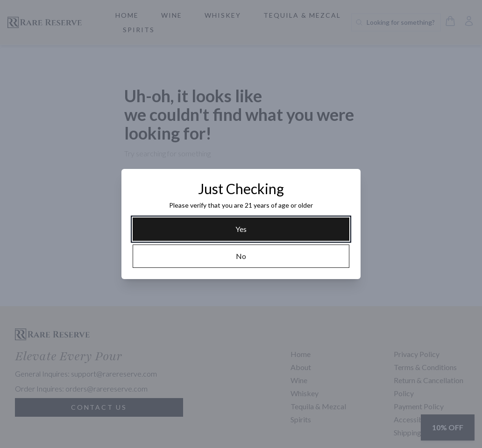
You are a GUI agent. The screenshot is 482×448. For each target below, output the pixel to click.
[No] (241, 256)
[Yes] (241, 229)
